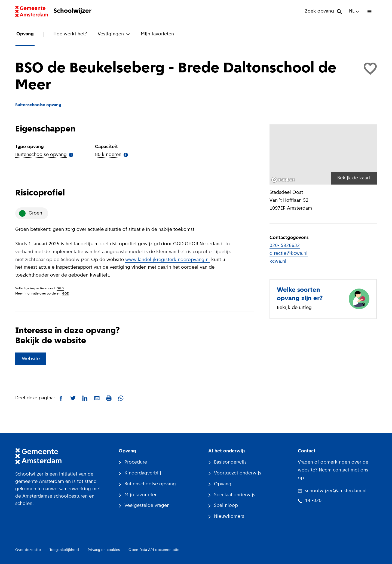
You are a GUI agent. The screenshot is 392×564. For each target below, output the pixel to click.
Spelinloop (223, 506)
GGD (60, 289)
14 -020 (310, 501)
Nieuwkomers (226, 517)
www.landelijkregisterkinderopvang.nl (168, 260)
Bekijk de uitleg (294, 308)
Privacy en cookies (104, 550)
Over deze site (28, 550)
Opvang (25, 34)
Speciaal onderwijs (232, 495)
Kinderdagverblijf (141, 473)
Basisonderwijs (227, 462)
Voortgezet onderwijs (235, 473)
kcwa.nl (278, 261)
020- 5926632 (285, 246)
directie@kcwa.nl (289, 254)
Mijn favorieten (157, 34)
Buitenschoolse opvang (147, 484)
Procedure (133, 462)
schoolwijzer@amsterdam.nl (332, 491)
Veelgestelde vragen (144, 506)
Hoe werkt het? (70, 34)
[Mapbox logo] (283, 180)
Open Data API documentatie (154, 550)
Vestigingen (114, 34)
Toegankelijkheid (64, 550)
